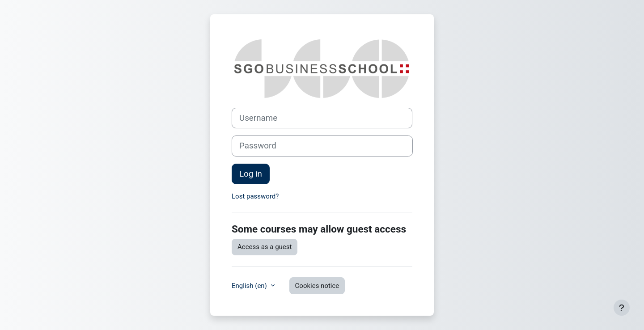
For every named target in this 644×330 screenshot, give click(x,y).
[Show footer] (622, 308)
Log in (251, 174)
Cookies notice (317, 286)
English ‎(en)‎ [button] (250, 286)
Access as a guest (265, 247)
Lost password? (255, 196)
